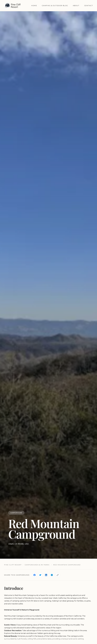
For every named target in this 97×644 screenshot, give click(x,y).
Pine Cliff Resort (13, 565)
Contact (89, 6)
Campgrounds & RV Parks (37, 565)
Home (34, 6)
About (76, 6)
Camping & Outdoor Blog (55, 6)
